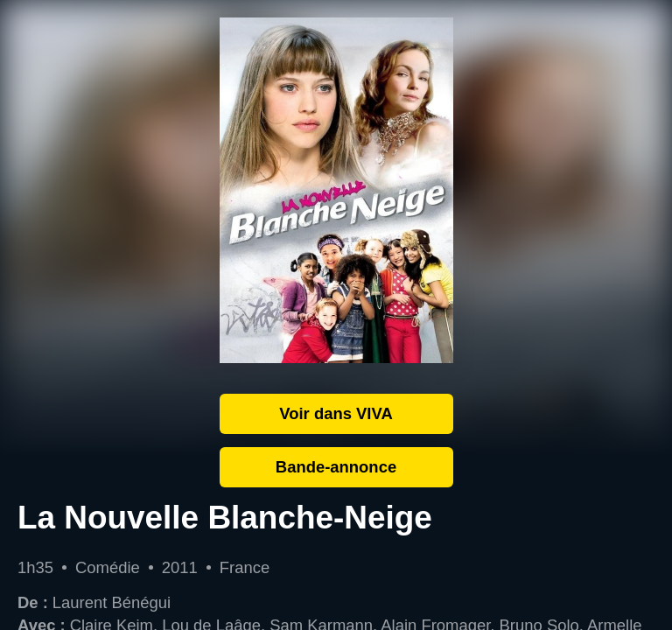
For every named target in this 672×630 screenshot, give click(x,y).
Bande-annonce (336, 467)
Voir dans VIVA (336, 413)
